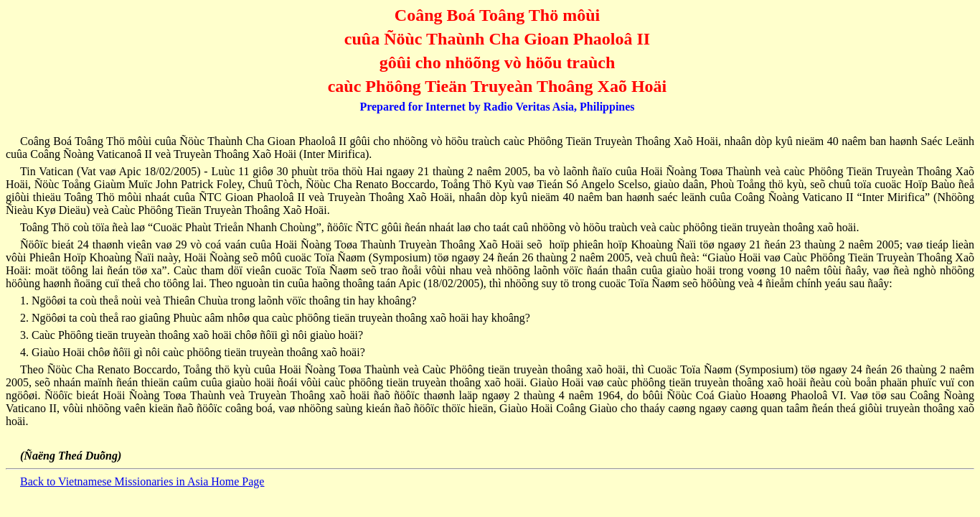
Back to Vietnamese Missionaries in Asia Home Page (142, 481)
